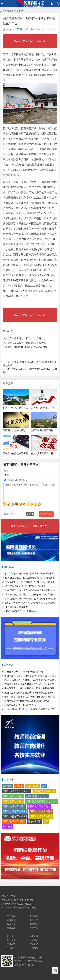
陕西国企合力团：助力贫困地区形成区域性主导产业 (31, 595)
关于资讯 (11, 940)
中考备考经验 (32, 786)
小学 (46, 821)
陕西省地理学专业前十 (14, 806)
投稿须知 (34, 948)
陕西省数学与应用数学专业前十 (41, 801)
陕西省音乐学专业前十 (14, 821)
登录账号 (21, 480)
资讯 (9, 11)
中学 (44, 786)
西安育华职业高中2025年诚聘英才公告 (24, 672)
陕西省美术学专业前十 (41, 816)
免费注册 (11, 920)
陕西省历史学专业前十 (44, 791)
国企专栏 (19, 11)
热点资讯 (11, 924)
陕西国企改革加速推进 (16, 607)
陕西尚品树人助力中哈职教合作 (20, 705)
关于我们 (11, 936)
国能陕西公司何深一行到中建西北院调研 (25, 586)
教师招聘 (8, 786)
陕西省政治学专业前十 (39, 806)
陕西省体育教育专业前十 (15, 816)
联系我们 (11, 948)
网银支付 (34, 924)
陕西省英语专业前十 (13, 796)
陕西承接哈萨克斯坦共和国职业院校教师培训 (27, 701)
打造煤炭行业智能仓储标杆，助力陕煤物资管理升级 (31, 599)
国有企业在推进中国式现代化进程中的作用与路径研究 (32, 578)
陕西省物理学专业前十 (37, 796)
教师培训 (19, 786)
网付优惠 (11, 928)
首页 (2, 11)
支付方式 (34, 916)
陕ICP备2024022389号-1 (24, 904)
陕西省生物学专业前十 (41, 811)
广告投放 (34, 944)
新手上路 (11, 916)
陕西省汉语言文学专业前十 (16, 791)
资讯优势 (11, 944)
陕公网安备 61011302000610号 (17, 900)
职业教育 (8, 826)
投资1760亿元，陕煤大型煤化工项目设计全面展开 (30, 582)
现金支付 (34, 928)
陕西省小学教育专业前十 (15, 811)
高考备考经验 (35, 821)
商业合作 (34, 936)
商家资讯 (34, 940)
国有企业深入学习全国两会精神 (22, 611)
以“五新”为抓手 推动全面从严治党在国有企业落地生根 (32, 603)
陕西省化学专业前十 (13, 801)
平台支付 (34, 920)
